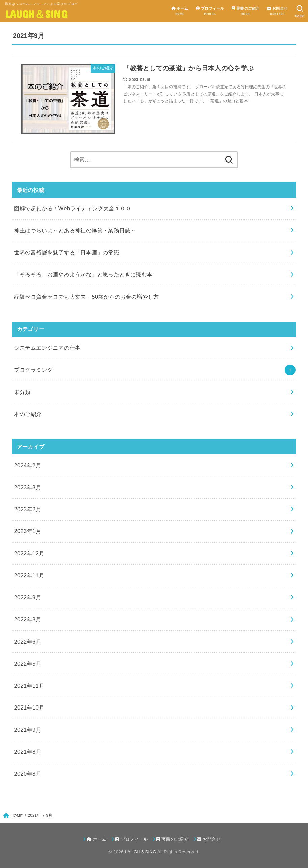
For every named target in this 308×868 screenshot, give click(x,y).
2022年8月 (28, 619)
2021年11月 (29, 686)
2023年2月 (28, 509)
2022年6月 (28, 642)
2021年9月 (28, 730)
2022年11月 (29, 575)
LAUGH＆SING (36, 14)
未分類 (22, 392)
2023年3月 (28, 487)
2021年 (35, 815)
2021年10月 (29, 708)
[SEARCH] (300, 11)
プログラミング (33, 370)
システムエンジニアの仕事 (47, 348)
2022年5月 (28, 664)
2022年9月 (28, 597)
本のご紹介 (28, 414)
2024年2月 (28, 465)
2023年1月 (28, 531)
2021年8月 (28, 752)
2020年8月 (28, 774)
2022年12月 (29, 553)
